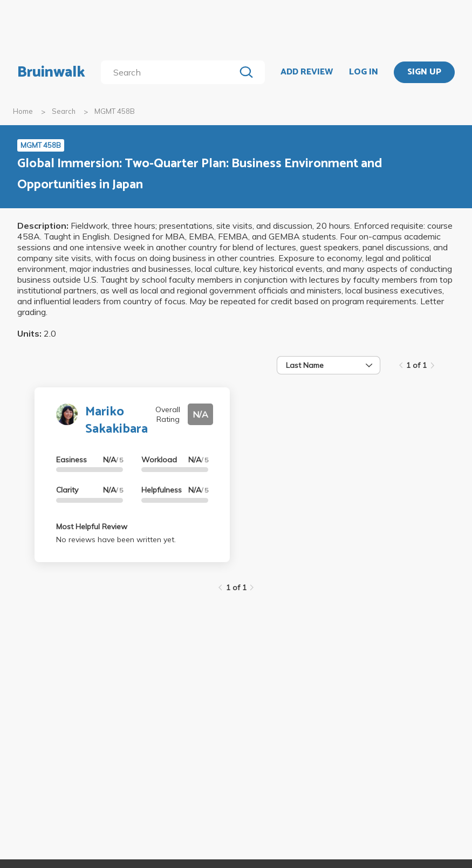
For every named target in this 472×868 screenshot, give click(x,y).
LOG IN (364, 72)
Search (64, 111)
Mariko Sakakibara (117, 420)
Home (23, 111)
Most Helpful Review (92, 527)
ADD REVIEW (307, 72)
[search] (170, 72)
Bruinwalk (51, 72)
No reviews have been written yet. (116, 539)
